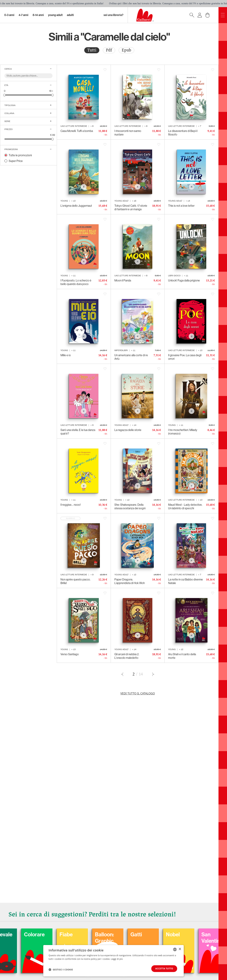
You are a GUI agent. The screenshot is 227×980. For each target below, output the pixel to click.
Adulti (70, 15)
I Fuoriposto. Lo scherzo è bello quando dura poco (76, 282)
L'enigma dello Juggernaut (76, 206)
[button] (61, 970)
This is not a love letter (181, 206)
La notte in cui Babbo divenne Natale (186, 581)
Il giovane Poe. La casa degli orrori (185, 357)
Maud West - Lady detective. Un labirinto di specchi (185, 506)
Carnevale (37, 935)
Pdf (109, 50)
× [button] (180, 949)
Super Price (16, 161)
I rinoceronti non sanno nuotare (128, 133)
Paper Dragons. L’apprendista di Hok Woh (130, 581)
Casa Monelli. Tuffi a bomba (77, 131)
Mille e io (66, 355)
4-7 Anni (23, 15)
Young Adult (55, 15)
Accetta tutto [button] (164, 969)
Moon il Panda (123, 280)
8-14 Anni (38, 15)
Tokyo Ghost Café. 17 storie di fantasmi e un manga (131, 207)
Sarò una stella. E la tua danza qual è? (78, 432)
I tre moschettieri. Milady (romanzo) (183, 432)
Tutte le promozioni (20, 155)
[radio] (92, 50)
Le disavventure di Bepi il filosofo (183, 133)
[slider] (5, 95)
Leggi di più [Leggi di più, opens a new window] (117, 959)
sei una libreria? (113, 15)
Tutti (92, 50)
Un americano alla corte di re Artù (131, 357)
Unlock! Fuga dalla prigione (184, 280)
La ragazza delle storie (128, 430)
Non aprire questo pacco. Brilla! (75, 581)
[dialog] (113, 961)
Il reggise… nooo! (71, 505)
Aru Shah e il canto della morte (182, 656)
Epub (126, 50)
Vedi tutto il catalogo (138, 693)
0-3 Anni (9, 15)
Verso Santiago (70, 654)
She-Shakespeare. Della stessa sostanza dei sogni (130, 506)
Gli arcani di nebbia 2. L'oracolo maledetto (127, 656)
